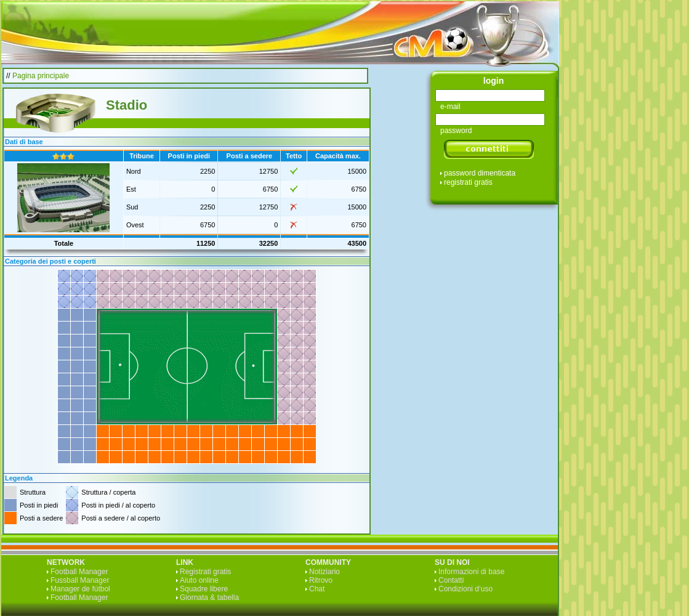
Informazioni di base (471, 572)
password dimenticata (480, 173)
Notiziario (324, 572)
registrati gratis (468, 182)
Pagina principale (41, 76)
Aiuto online (199, 580)
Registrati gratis (205, 572)
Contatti (451, 580)
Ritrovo (321, 580)
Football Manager (79, 572)
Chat (317, 589)
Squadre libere (204, 589)
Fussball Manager (80, 580)
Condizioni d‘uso (465, 589)
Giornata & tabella (209, 598)
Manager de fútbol (80, 589)
